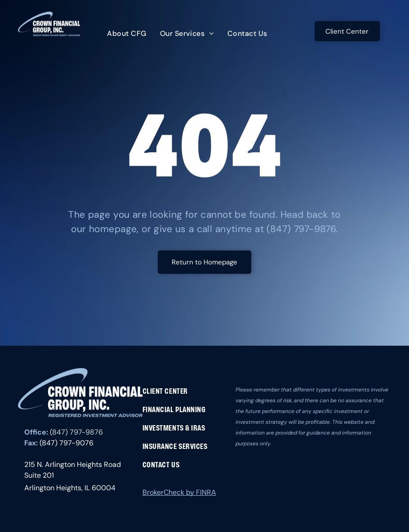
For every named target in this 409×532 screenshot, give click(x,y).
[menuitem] (127, 34)
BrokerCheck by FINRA (179, 492)
